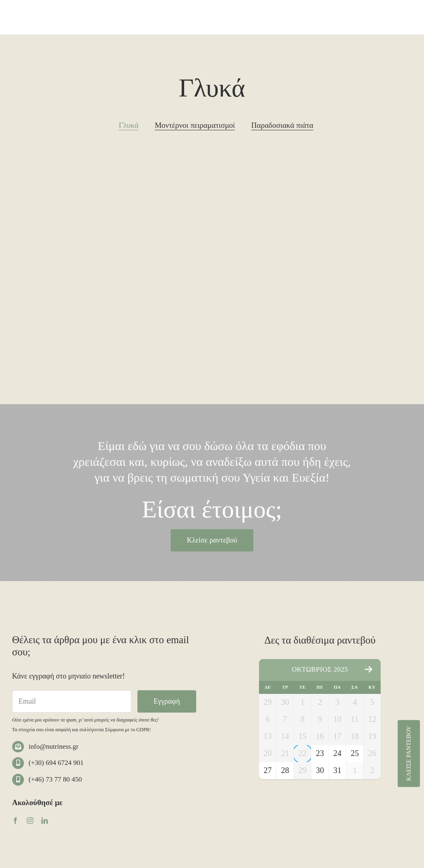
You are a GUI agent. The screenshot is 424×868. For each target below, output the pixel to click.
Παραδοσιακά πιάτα (282, 125)
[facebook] (15, 821)
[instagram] (30, 821)
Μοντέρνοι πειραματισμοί (195, 125)
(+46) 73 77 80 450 (55, 779)
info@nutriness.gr (54, 746)
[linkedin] (45, 821)
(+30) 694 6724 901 (56, 763)
